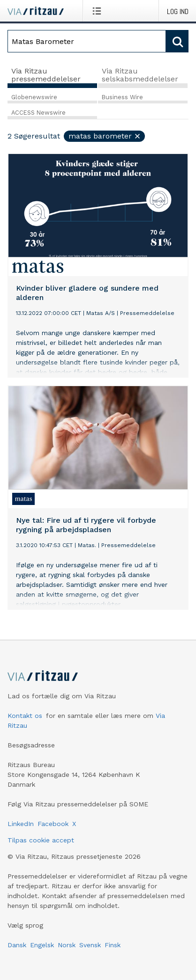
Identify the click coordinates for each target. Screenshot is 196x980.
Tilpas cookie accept (41, 840)
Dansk (17, 945)
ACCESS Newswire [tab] (38, 113)
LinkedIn (21, 824)
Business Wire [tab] (122, 97)
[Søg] (87, 41)
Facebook (53, 824)
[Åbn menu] (99, 11)
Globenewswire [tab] (34, 97)
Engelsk (42, 945)
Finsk (113, 945)
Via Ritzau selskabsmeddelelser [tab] (140, 75)
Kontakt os (25, 716)
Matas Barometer (105, 136)
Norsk (67, 945)
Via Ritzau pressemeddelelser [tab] (46, 75)
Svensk (90, 945)
